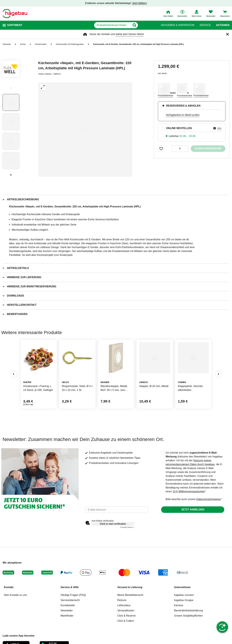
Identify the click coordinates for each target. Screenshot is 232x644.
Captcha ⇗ (127, 527)
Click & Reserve (126, 616)
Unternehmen (182, 587)
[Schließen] (227, 34)
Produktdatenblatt (165, 96)
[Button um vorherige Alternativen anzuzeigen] (14, 374)
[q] (112, 25)
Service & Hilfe (70, 587)
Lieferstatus (124, 605)
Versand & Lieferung (130, 587)
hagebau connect (184, 595)
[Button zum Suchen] (150, 25)
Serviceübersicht (70, 600)
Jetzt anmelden (193, 510)
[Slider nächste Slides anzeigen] (11, 174)
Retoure (122, 600)
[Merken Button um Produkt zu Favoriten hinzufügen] (161, 149)
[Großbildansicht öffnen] (85, 130)
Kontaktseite (68, 605)
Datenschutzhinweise (208, 499)
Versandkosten (126, 610)
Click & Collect (126, 621)
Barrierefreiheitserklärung (188, 610)
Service (205, 25)
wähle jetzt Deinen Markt (130, 34)
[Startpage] (15, 14)
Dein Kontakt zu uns (15, 595)
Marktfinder (67, 616)
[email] (117, 510)
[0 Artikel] (180, 149)
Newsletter (67, 610)
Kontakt (9, 587)
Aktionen (223, 25)
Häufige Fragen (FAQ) (73, 595)
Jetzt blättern (140, 3)
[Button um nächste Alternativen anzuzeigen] (218, 374)
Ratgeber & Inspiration (178, 25)
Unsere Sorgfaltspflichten (188, 616)
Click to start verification (113, 524)
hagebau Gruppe (184, 600)
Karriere (179, 605)
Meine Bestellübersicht (130, 595)
